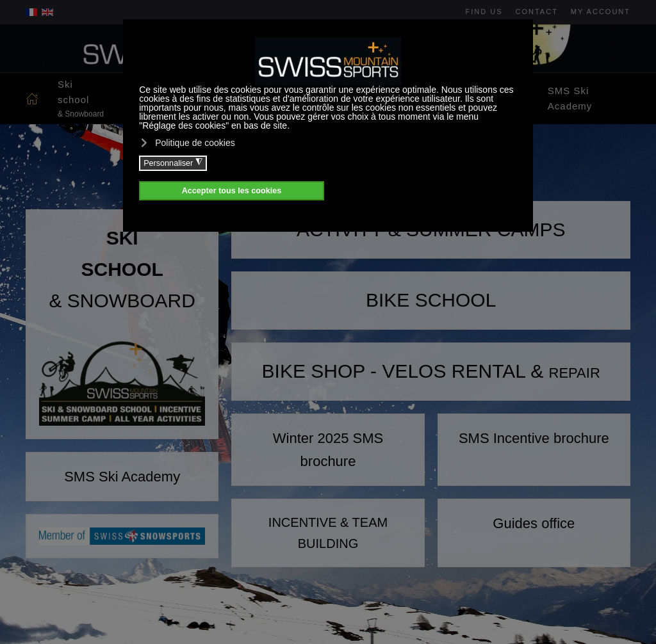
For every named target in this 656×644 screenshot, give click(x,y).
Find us (484, 12)
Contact (537, 12)
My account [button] (601, 12)
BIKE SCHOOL (431, 300)
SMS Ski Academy (570, 98)
